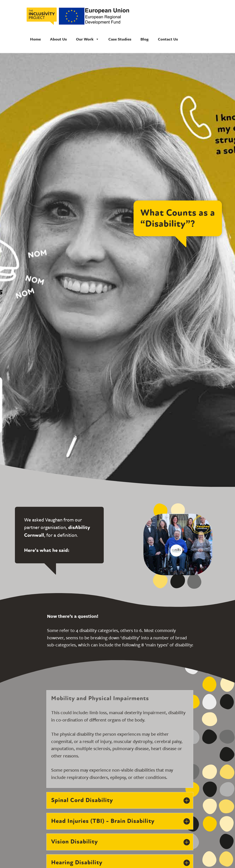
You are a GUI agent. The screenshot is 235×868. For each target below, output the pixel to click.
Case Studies (120, 39)
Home (35, 39)
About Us (58, 39)
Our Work (88, 39)
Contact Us (168, 39)
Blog (145, 39)
